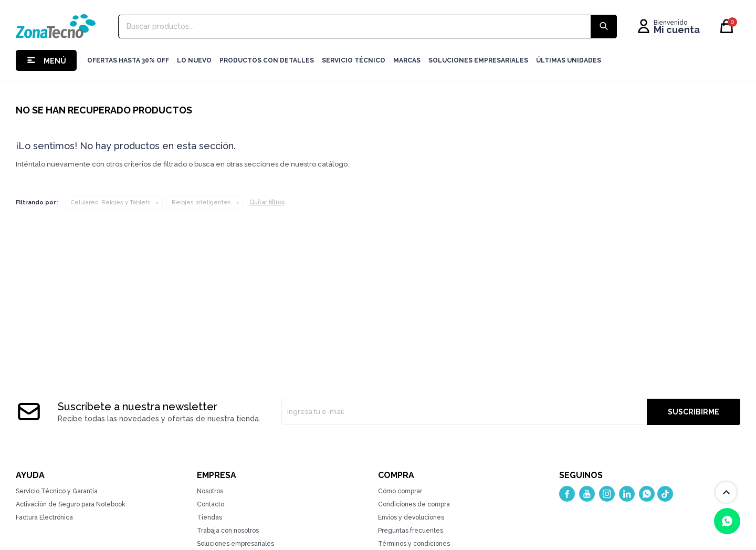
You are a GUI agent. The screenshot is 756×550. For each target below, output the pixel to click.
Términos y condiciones (414, 544)
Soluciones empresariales (235, 544)
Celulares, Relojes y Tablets (111, 203)
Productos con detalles (267, 60)
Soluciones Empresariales (478, 60)
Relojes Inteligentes (201, 203)
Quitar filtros (267, 202)
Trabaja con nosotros (228, 531)
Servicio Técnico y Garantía (57, 491)
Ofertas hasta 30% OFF (128, 60)
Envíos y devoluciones (411, 517)
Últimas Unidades (569, 60)
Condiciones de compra (414, 504)
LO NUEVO (194, 60)
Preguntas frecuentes (411, 531)
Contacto (211, 504)
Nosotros (210, 491)
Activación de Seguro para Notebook (71, 504)
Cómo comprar (400, 491)
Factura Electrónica (44, 517)
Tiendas (209, 517)
